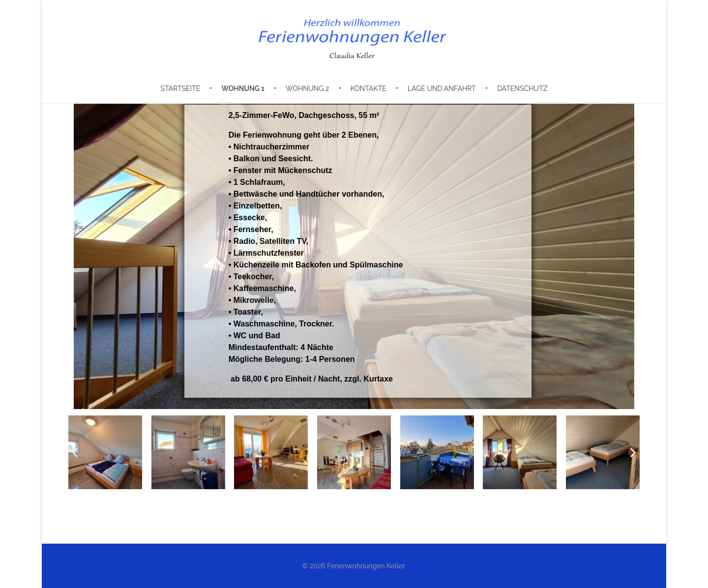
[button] (75, 453)
